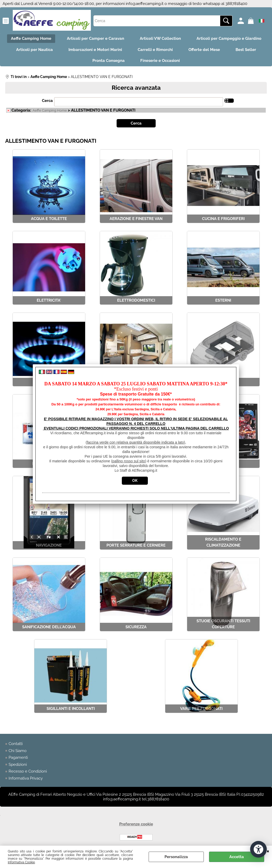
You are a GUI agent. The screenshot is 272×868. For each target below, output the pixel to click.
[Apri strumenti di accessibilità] (258, 849)
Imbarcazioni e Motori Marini (95, 50)
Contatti (16, 744)
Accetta (237, 857)
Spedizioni (18, 765)
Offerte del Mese (204, 50)
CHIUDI (268, 851)
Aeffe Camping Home (31, 38)
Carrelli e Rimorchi (155, 50)
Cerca (47, 101)
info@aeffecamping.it (145, 4)
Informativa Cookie (21, 862)
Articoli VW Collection (160, 38)
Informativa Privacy (26, 778)
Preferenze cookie (136, 824)
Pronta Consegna (109, 61)
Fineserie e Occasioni (160, 61)
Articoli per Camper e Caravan (96, 38)
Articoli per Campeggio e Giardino (229, 38)
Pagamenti (18, 757)
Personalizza (176, 857)
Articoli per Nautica (34, 50)
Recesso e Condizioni (28, 771)
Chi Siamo (18, 751)
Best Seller (246, 50)
